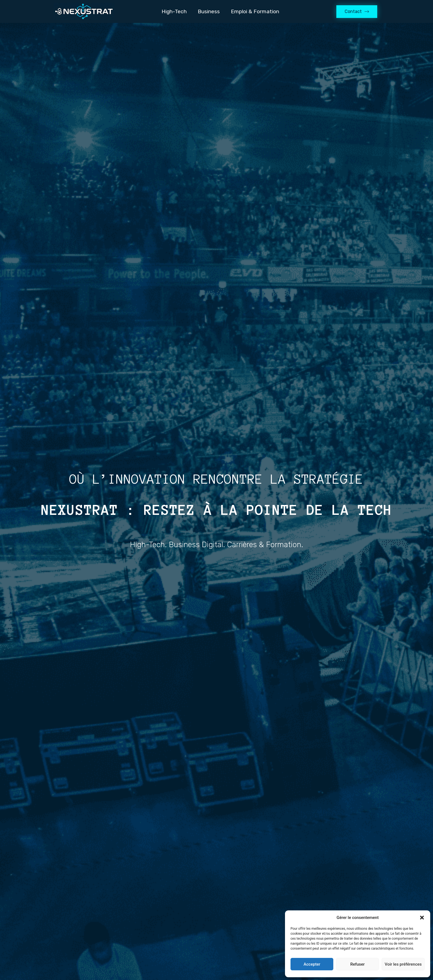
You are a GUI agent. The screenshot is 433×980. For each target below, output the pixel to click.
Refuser (357, 964)
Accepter (312, 964)
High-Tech (174, 11)
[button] (422, 918)
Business (209, 11)
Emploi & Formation (255, 11)
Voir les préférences (403, 964)
